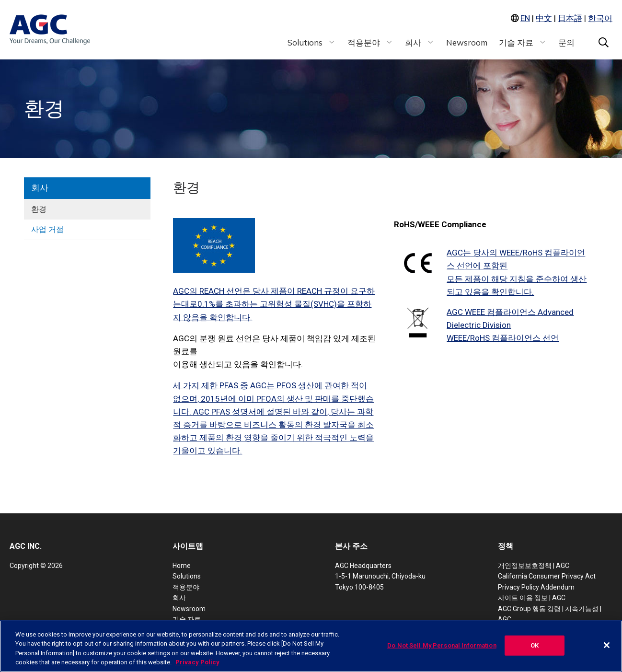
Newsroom (189, 609)
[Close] (607, 645)
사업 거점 (47, 229)
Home (182, 566)
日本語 (570, 18)
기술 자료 (187, 619)
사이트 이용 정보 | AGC (532, 598)
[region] (311, 646)
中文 (544, 18)
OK (535, 645)
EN (525, 18)
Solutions (187, 576)
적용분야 (186, 587)
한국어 (600, 18)
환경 (39, 209)
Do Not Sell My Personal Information (442, 645)
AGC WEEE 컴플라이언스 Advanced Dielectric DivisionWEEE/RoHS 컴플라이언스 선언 (510, 325)
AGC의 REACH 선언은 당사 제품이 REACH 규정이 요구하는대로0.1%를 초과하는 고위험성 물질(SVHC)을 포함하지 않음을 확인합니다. (274, 304)
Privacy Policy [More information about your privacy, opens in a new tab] (197, 662)
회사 (40, 188)
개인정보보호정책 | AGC (534, 566)
